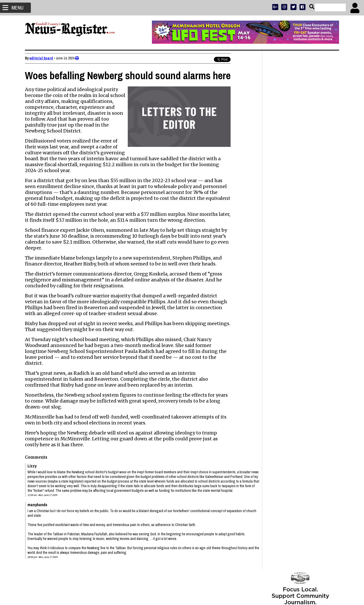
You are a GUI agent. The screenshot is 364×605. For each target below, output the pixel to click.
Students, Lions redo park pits (292, 438)
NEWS (279, 166)
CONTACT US (310, 173)
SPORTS (291, 166)
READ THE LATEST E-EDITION (300, 160)
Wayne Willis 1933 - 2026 (287, 420)
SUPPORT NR (290, 173)
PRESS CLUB (311, 153)
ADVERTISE (293, 153)
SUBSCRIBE (275, 153)
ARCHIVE (319, 166)
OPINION (305, 166)
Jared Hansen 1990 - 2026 (289, 378)
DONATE (328, 153)
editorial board (41, 58)
